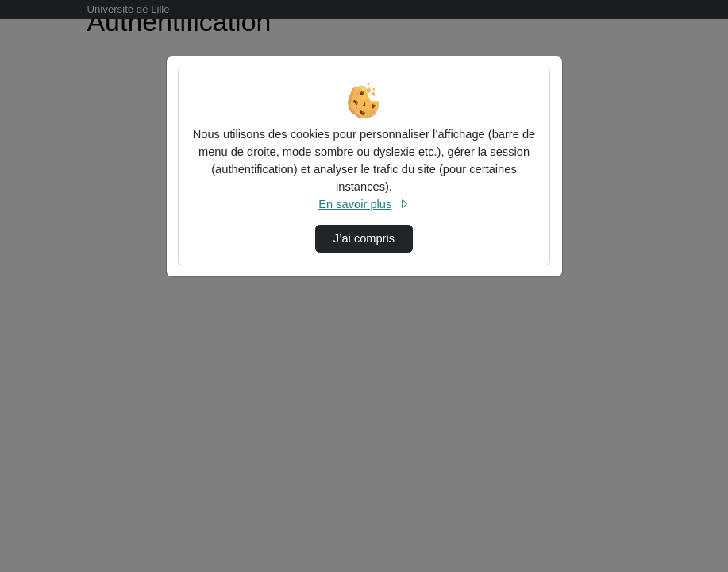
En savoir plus (364, 204)
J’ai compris (364, 238)
